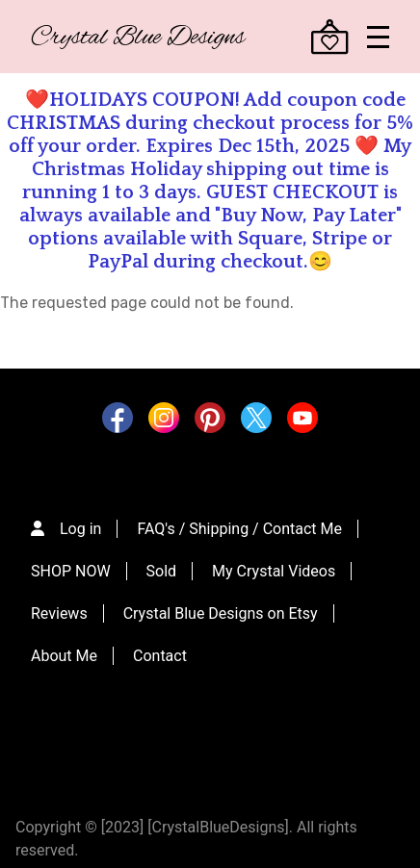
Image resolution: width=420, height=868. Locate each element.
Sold (162, 571)
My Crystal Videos (274, 571)
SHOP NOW (71, 571)
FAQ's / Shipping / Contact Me (239, 529)
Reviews (59, 613)
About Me (64, 656)
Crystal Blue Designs (138, 38)
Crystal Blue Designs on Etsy (221, 613)
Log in (80, 529)
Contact (160, 656)
